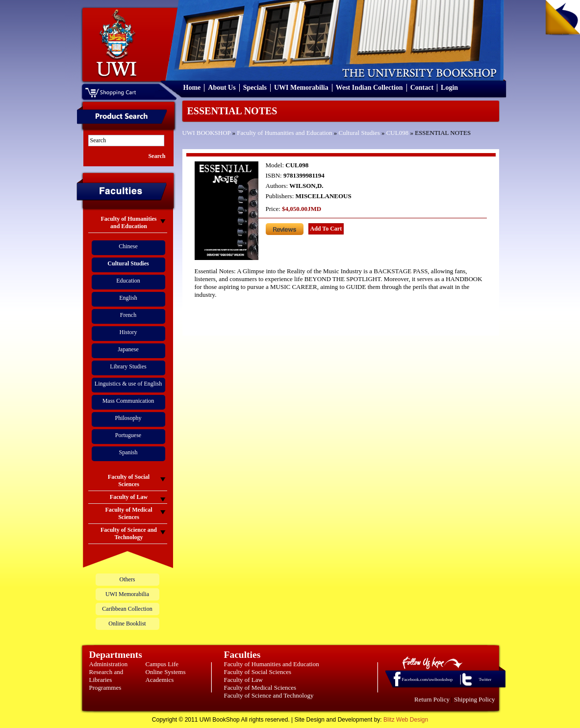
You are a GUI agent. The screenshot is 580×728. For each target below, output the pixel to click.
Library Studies (128, 366)
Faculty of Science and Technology (269, 695)
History (128, 332)
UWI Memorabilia (301, 88)
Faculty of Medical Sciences (260, 688)
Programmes (105, 688)
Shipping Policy (474, 699)
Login (449, 88)
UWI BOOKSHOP (207, 133)
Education (128, 281)
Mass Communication (128, 401)
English (128, 298)
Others (127, 579)
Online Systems (166, 672)
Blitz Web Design (406, 720)
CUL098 (398, 133)
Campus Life (162, 664)
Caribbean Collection (127, 609)
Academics (160, 680)
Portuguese (128, 435)
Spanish (128, 452)
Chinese (128, 246)
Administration (109, 664)
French (128, 315)
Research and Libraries (106, 676)
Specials (255, 88)
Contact (422, 88)
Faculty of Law (243, 680)
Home (192, 88)
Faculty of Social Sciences (258, 672)
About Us (222, 88)
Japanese (128, 349)
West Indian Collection (369, 88)
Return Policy (432, 699)
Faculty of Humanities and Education (284, 133)
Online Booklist (127, 624)
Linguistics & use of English (128, 384)
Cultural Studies (359, 133)
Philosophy (128, 418)
